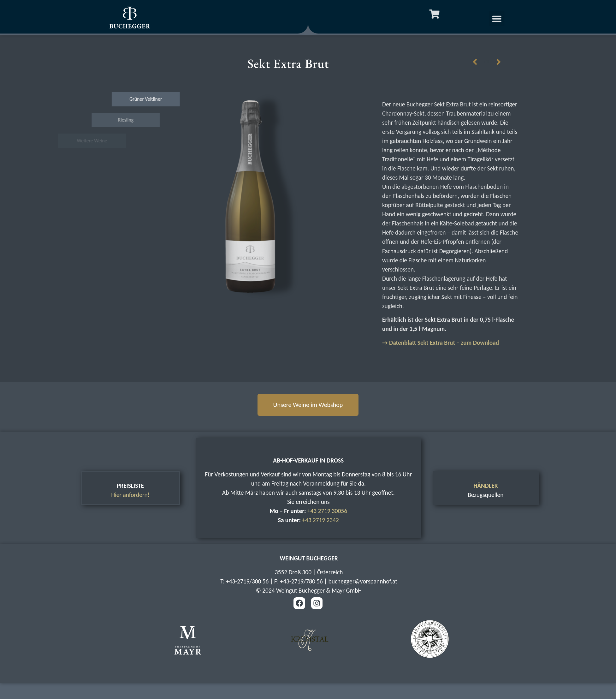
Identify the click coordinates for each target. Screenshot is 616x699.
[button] (507, 19)
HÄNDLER (486, 486)
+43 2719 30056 (327, 511)
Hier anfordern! (130, 495)
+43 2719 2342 (320, 520)
